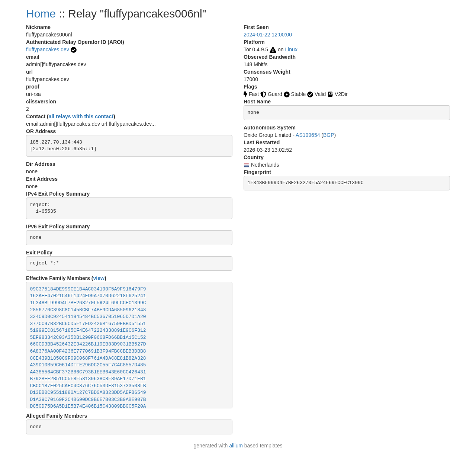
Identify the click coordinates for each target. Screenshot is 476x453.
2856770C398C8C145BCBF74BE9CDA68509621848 (88, 310)
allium (236, 446)
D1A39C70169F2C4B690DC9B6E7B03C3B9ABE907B (88, 400)
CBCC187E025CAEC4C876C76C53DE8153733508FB (88, 386)
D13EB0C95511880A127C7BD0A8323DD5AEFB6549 (88, 393)
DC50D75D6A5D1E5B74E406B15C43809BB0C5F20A (88, 406)
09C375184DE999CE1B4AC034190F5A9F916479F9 (88, 289)
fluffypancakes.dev (48, 49)
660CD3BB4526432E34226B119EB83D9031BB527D (88, 344)
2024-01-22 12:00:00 (268, 35)
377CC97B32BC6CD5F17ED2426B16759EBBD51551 (88, 324)
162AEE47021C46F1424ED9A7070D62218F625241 (88, 296)
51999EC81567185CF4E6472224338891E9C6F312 (88, 330)
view (99, 278)
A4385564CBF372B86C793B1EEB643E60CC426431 (88, 372)
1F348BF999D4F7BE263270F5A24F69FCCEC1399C (88, 303)
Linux (291, 49)
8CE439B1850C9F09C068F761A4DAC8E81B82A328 (88, 358)
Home (41, 14)
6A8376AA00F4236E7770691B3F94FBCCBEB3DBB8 (88, 351)
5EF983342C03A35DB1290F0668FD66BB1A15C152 (88, 338)
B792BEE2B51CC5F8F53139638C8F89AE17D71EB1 (88, 379)
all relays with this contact (81, 116)
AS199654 (308, 135)
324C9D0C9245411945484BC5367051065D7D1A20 (88, 317)
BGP (329, 135)
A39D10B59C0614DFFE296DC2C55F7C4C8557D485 (88, 365)
